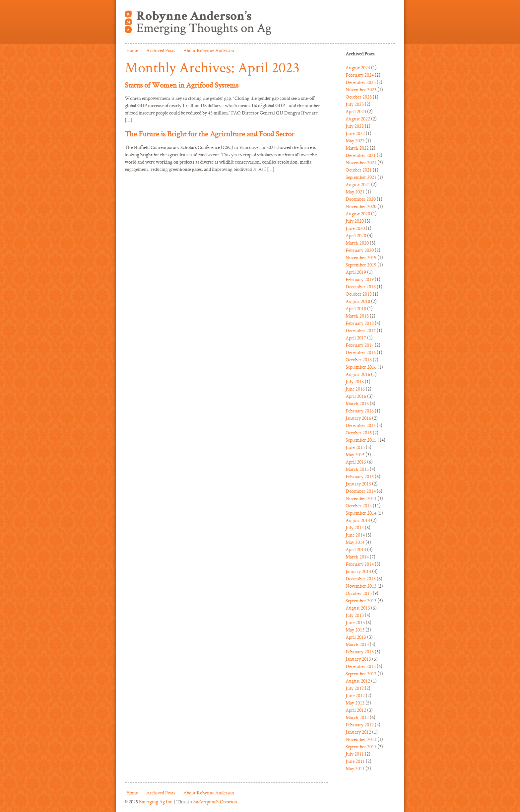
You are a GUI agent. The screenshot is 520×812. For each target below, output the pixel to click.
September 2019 (361, 265)
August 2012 (358, 681)
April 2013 (356, 637)
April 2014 (356, 549)
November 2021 (361, 162)
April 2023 (356, 111)
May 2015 (355, 454)
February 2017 (360, 345)
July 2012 (355, 688)
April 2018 (356, 308)
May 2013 (355, 630)
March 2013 (357, 644)
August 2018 (358, 301)
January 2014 (358, 571)
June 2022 (355, 133)
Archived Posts (161, 50)
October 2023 (359, 97)
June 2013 (355, 622)
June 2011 (355, 761)
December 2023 (361, 82)
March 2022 (357, 148)
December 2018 (361, 287)
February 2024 (360, 75)
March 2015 (357, 469)
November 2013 (361, 586)
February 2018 (360, 323)
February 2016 (360, 411)
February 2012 (360, 725)
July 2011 (355, 754)
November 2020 (361, 206)
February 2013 (360, 652)
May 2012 (355, 703)
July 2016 (355, 381)
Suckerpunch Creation (215, 802)
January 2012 (358, 732)
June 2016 (355, 389)
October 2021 (359, 170)
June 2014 (355, 535)
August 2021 (358, 184)
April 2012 (356, 710)
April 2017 (356, 338)
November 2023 (361, 89)
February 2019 (360, 279)
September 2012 (361, 673)
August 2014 (358, 520)
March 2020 (357, 243)
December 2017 (361, 330)
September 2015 (361, 440)
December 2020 (361, 199)
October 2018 (359, 294)
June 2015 (355, 447)
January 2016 (358, 418)
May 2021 (355, 192)
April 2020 (356, 235)
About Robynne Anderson (209, 50)
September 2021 (361, 177)
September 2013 (361, 600)
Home (132, 50)
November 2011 (361, 739)
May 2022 (355, 141)
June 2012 (355, 695)
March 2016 (357, 403)
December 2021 (361, 155)
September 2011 (361, 746)
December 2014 (361, 491)
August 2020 (358, 214)
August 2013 (358, 608)
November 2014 (361, 498)
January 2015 (358, 484)
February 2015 (360, 476)
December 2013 (361, 579)
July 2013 (355, 615)
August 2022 (358, 119)
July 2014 (355, 527)
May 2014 (355, 542)
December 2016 (361, 352)
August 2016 (358, 374)
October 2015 (359, 433)
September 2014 (361, 513)
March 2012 (357, 717)
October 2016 (359, 360)
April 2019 (356, 272)
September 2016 (361, 367)
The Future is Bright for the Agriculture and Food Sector (210, 134)
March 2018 (357, 316)
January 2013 (358, 659)
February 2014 (360, 564)
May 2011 (355, 768)
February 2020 (360, 250)
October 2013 (359, 593)
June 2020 (355, 228)
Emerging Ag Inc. (156, 802)
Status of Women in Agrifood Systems (182, 85)
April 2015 (356, 462)
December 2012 (361, 666)
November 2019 (361, 257)
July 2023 (355, 104)
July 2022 (355, 126)
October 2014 (359, 506)
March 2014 (357, 557)
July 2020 (355, 221)
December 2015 (361, 425)
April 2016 (356, 396)
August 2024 (358, 68)
